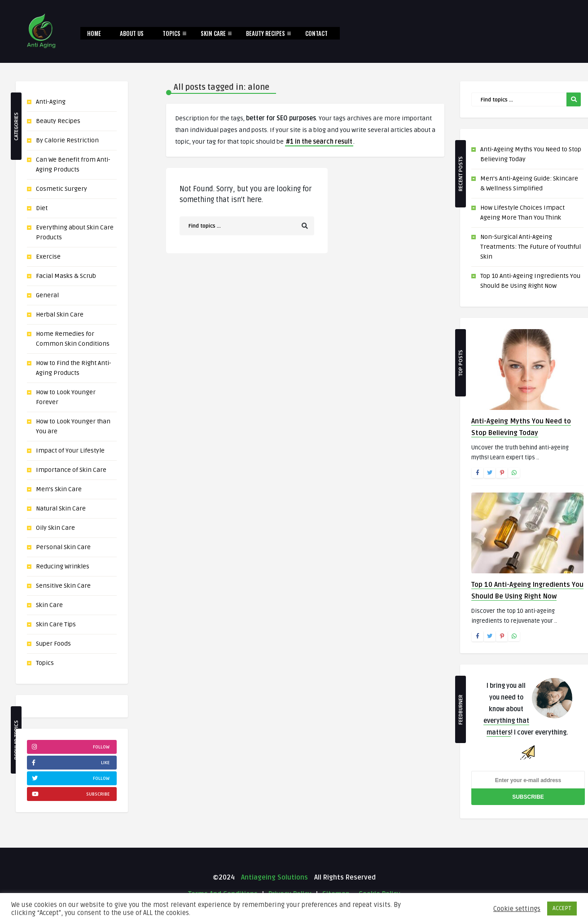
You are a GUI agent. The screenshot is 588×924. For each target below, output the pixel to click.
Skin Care (213, 33)
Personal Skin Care (63, 547)
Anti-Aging (51, 102)
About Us (132, 33)
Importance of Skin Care (71, 470)
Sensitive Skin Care (63, 586)
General (47, 295)
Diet (42, 208)
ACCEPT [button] (562, 908)
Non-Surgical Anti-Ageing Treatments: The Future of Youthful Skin (531, 247)
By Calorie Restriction (67, 140)
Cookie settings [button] (517, 909)
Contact (316, 33)
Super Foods (53, 644)
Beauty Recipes (265, 33)
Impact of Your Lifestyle (70, 451)
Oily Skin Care (55, 528)
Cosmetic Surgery (61, 189)
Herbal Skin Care (60, 315)
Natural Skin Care (61, 508)
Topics (171, 33)
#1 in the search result (319, 142)
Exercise (48, 257)
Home (94, 33)
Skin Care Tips (56, 624)
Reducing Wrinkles (63, 566)
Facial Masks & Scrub (66, 276)
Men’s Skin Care (59, 489)
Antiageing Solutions (274, 877)
